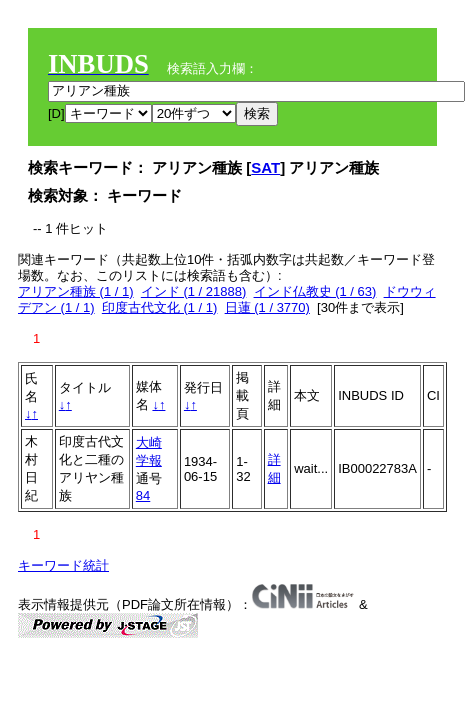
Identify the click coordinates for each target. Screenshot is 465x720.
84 (143, 495)
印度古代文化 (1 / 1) (160, 307)
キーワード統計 (63, 565)
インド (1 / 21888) (194, 291)
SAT (265, 167)
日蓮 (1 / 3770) (267, 307)
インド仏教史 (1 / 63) (315, 291)
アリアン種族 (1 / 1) (76, 291)
